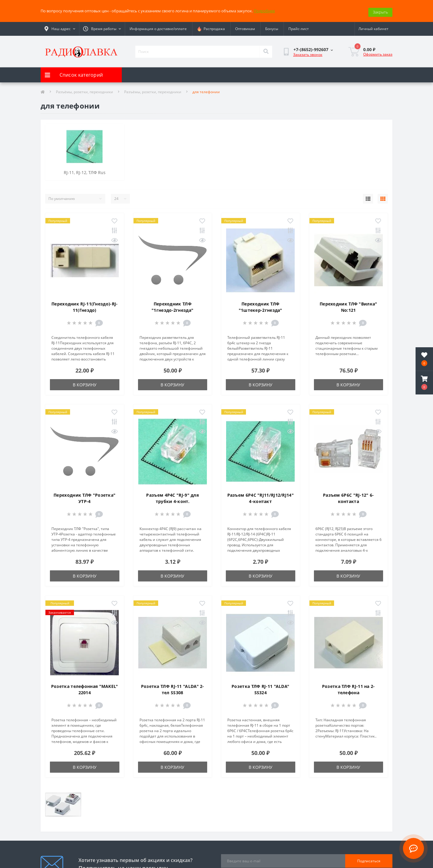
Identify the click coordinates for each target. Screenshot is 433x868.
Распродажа (211, 26)
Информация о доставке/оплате (158, 26)
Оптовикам (245, 26)
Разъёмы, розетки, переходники (84, 89)
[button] (424, 383)
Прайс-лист (299, 26)
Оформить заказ (378, 51)
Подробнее (264, 9)
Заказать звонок (308, 52)
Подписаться (369, 858)
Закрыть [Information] (380, 9)
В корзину (85, 382)
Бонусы (272, 26)
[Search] (266, 49)
